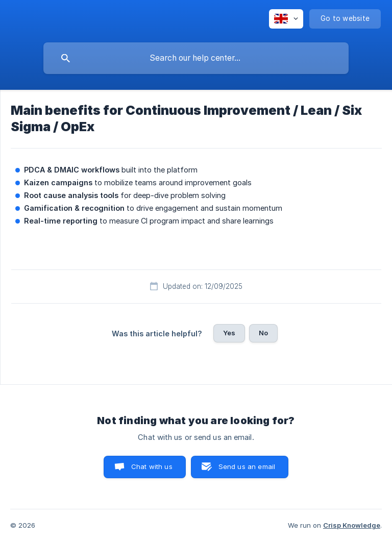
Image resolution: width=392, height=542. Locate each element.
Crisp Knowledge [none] (352, 525)
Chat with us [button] (152, 466)
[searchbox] (196, 58)
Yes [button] (229, 333)
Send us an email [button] (247, 466)
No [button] (263, 333)
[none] (286, 19)
